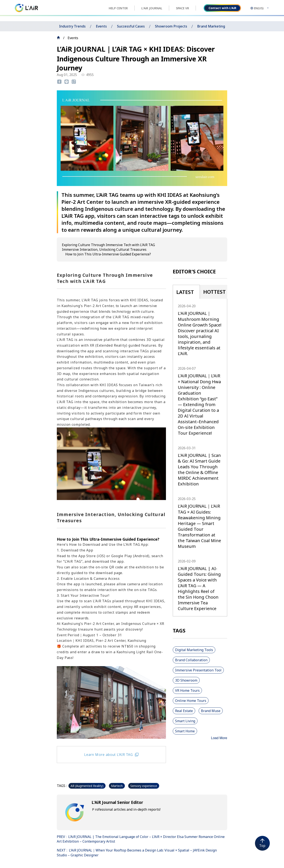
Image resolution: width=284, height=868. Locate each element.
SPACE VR (182, 8)
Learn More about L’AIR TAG (111, 755)
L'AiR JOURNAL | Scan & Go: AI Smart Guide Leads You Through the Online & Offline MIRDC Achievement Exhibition (199, 470)
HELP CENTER (118, 8)
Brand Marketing (211, 26)
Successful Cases (131, 26)
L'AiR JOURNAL (152, 8)
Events (101, 26)
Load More (219, 738)
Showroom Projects (171, 26)
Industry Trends (72, 26)
